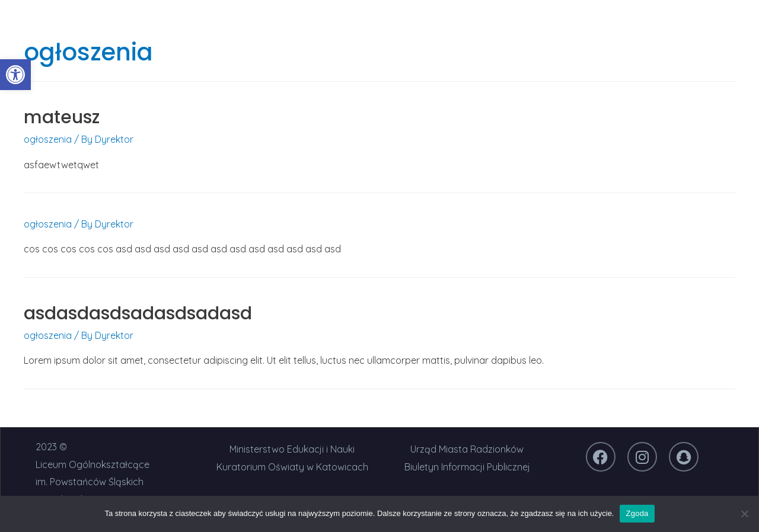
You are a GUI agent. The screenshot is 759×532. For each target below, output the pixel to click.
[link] (15, 75)
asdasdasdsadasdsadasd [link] (138, 313)
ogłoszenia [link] (48, 139)
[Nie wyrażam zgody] (744, 514)
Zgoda (637, 513)
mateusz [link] (62, 117)
